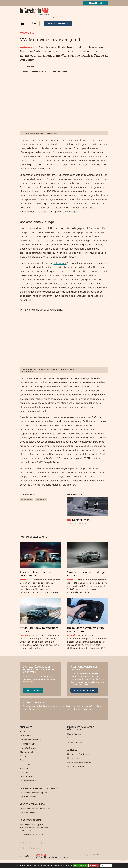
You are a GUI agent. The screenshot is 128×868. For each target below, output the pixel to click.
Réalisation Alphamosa (30, 848)
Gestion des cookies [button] (76, 766)
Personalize (107, 866)
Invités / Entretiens (28, 748)
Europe (23, 756)
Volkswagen (60, 263)
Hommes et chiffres (29, 744)
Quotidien (24, 772)
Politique (24, 768)
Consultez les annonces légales (33, 793)
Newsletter (96, 3)
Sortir (22, 760)
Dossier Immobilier (28, 781)
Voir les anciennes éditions (31, 834)
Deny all (95, 866)
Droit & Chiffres (27, 776)
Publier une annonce (29, 797)
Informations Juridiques (30, 740)
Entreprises (25, 731)
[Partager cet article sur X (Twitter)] (85, 858)
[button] (23, 23)
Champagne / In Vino (29, 752)
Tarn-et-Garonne (75, 742)
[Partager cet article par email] (100, 858)
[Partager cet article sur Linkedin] (95, 858)
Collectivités (25, 735)
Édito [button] (35, 24)
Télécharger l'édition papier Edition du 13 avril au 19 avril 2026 (34, 827)
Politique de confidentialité (79, 762)
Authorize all (81, 866)
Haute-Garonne (74, 734)
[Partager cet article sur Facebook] (90, 858)
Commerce (41, 499)
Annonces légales (84, 690)
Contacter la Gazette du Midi (80, 754)
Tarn (69, 738)
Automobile (27, 33)
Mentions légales (75, 758)
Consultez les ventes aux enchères (35, 808)
